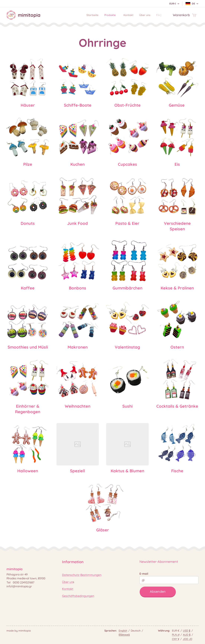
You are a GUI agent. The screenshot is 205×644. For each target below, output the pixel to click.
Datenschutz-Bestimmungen (82, 575)
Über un (67, 582)
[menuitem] (84, 15)
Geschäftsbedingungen (78, 596)
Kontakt (68, 589)
